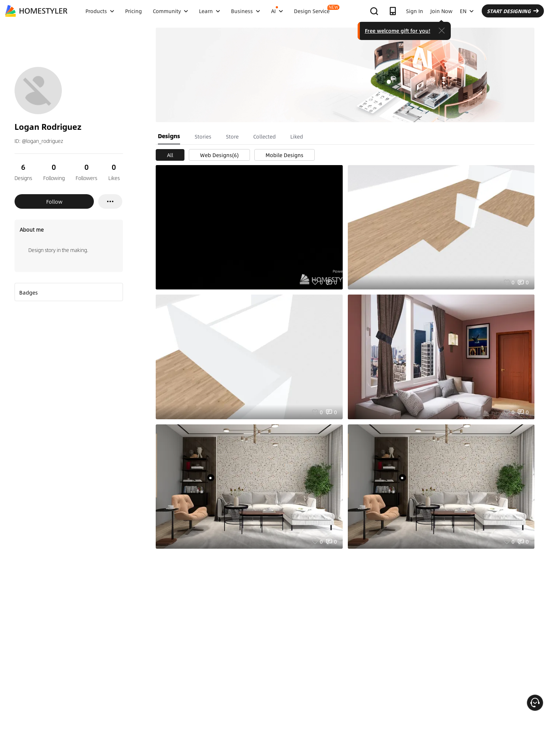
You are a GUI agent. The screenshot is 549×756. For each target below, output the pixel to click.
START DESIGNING (513, 11)
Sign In (415, 11)
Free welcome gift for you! (398, 31)
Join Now (441, 11)
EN (467, 11)
